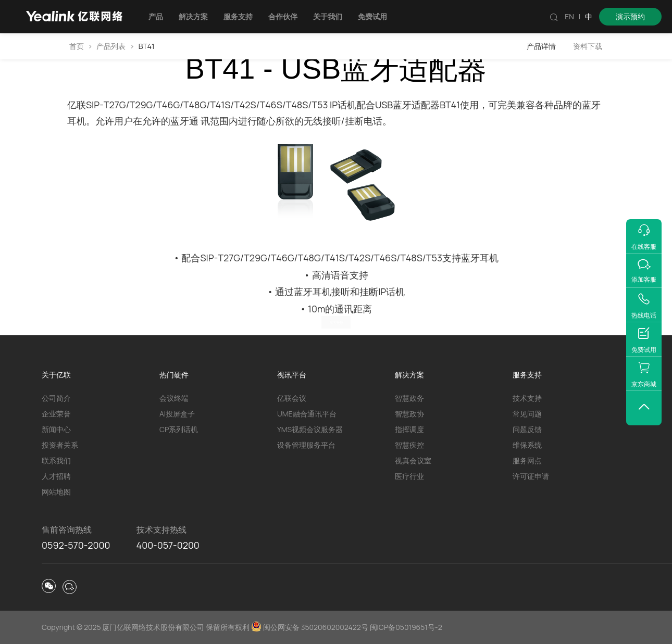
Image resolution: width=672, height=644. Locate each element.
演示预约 (630, 16)
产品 (156, 16)
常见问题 (527, 414)
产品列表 (111, 46)
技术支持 (527, 398)
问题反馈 (527, 429)
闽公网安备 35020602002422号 (310, 627)
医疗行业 (409, 476)
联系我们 (56, 460)
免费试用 (372, 16)
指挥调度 (409, 429)
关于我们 (328, 16)
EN (569, 16)
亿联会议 (292, 398)
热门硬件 (174, 375)
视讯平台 (292, 375)
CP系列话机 (179, 429)
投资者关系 (60, 445)
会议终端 (174, 398)
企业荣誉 (56, 414)
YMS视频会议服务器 (310, 429)
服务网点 (527, 460)
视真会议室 (413, 460)
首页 (77, 46)
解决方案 (193, 16)
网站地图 (56, 492)
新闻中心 (56, 429)
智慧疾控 (409, 445)
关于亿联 (56, 375)
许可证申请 (531, 476)
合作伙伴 (283, 16)
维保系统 (527, 445)
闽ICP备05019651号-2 (406, 627)
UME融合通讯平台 (307, 414)
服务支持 (238, 16)
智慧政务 (409, 398)
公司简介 (56, 398)
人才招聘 (56, 476)
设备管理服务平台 (306, 445)
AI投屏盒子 (177, 414)
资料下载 (588, 46)
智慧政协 (409, 414)
